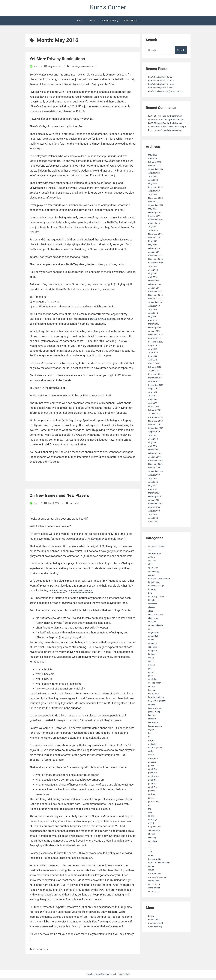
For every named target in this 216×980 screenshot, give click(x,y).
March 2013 (155, 336)
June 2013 (154, 325)
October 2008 (155, 520)
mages (152, 753)
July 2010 (153, 448)
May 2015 (153, 257)
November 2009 (157, 476)
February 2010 (156, 466)
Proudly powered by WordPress (100, 976)
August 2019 (155, 235)
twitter (152, 878)
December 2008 (157, 516)
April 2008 (154, 534)
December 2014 (157, 268)
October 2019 (155, 228)
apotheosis (154, 580)
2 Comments (40, 951)
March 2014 (155, 293)
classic (152, 623)
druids (151, 652)
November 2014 (157, 271)
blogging (153, 612)
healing (152, 702)
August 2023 (155, 203)
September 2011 (157, 397)
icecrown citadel (157, 720)
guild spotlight (156, 695)
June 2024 (154, 192)
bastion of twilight (158, 598)
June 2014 (154, 282)
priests (152, 810)
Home (80, 22)
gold (151, 681)
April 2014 (154, 289)
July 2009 (153, 491)
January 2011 (155, 426)
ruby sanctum (155, 839)
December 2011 (157, 386)
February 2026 (156, 174)
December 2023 (157, 199)
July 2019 (153, 239)
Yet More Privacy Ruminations (62, 60)
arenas (152, 587)
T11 (150, 857)
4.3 (150, 562)
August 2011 (155, 401)
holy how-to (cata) (158, 709)
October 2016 (155, 250)
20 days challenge (158, 558)
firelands (153, 666)
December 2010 (157, 430)
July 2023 (153, 207)
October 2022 (155, 214)
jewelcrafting (155, 724)
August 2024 (155, 185)
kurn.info (153, 727)
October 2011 (155, 394)
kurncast (153, 731)
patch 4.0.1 (154, 785)
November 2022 (157, 210)
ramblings (154, 832)
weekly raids (155, 893)
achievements (156, 566)
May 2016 (153, 253)
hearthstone (155, 706)
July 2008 (153, 527)
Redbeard (153, 135)
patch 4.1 (153, 792)
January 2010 (155, 469)
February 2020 (156, 225)
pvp (150, 821)
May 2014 (153, 286)
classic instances (157, 627)
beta (151, 605)
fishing (152, 670)
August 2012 (155, 358)
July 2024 (153, 189)
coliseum (153, 634)
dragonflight (155, 648)
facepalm (153, 663)
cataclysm (154, 616)
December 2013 (157, 304)
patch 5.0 (153, 799)
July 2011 (153, 404)
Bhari (130, 976)
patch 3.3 (153, 781)
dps (150, 641)
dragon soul (154, 645)
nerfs (151, 763)
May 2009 (153, 498)
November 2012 (157, 347)
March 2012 (155, 376)
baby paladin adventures (161, 591)
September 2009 (157, 484)
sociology (153, 853)
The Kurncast (94, 540)
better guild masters (85, 592)
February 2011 (156, 422)
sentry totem (155, 843)
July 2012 (153, 361)
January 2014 (155, 300)
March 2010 (155, 462)
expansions (154, 659)
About (92, 22)
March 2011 (155, 419)
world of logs (155, 900)
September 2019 (157, 232)
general (152, 677)
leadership (154, 735)
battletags (79, 68)
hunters (152, 717)
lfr (149, 749)
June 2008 (154, 530)
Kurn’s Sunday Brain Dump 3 (163, 89)
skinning (153, 850)
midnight (153, 756)
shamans (153, 846)
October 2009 (155, 480)
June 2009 (154, 494)
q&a (150, 825)
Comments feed (157, 935)
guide (151, 684)
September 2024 (157, 182)
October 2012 (155, 351)
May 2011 (153, 412)
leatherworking (156, 738)
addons (152, 569)
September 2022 (157, 217)
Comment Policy (109, 22)
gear (151, 674)
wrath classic (155, 904)
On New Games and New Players (65, 497)
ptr (150, 817)
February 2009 (156, 509)
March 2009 (155, 505)
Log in (151, 928)
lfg (150, 745)
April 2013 (154, 333)
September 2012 (157, 354)
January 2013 (155, 343)
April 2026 (154, 171)
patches (152, 803)
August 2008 (155, 523)
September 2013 (157, 315)
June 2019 (154, 243)
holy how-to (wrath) (158, 713)
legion (151, 742)
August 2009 (155, 487)
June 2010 (154, 451)
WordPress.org (156, 939)
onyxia (152, 767)
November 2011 (157, 390)
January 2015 (155, 264)
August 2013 (155, 318)
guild (151, 688)
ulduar (152, 882)
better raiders (60, 592)
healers (152, 699)
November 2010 (157, 433)
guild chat (153, 692)
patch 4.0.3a (155, 789)
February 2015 (156, 261)
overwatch (91, 68)
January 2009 (155, 512)
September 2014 (157, 275)
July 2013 (153, 322)
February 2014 (156, 297)
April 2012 (154, 372)
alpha (151, 576)
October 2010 (155, 437)
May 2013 (153, 329)
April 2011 (154, 415)
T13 (150, 864)
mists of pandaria (158, 760)
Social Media (130, 22)
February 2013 (156, 340)
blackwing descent (158, 609)
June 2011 (154, 408)
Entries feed (155, 932)
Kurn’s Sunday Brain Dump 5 (163, 82)
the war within (156, 871)
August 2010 (155, 444)
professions (154, 814)
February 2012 (156, 379)
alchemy (153, 573)
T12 (150, 861)
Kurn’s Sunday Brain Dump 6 (163, 78)
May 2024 (153, 196)
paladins (153, 774)
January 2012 (155, 383)
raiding (152, 828)
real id (101, 68)
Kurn (36, 68)
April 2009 (154, 502)
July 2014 (153, 279)
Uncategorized (156, 886)
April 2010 (154, 458)
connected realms (158, 638)
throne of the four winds (161, 875)
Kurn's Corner (108, 8)
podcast (153, 807)
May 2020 (153, 221)
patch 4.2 (153, 796)
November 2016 (157, 246)
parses (152, 778)
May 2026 (153, 167)
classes (152, 620)
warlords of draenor (159, 889)
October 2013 (155, 311)
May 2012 (153, 368)
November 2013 (157, 307)
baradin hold (155, 594)
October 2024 (155, 178)
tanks (151, 868)
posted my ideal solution (104, 320)
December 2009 (157, 473)
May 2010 (153, 455)
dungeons (153, 656)
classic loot (154, 630)
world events (155, 896)
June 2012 (154, 365)
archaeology (155, 584)
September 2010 (157, 440)
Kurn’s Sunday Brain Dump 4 (163, 86)
